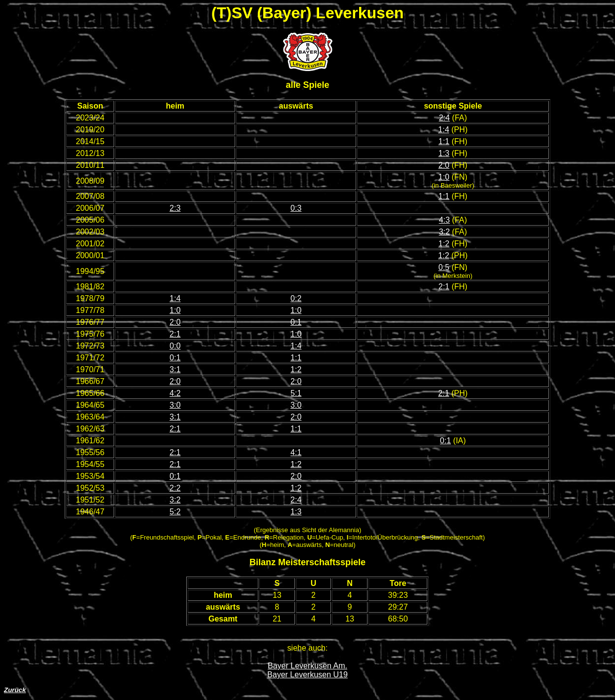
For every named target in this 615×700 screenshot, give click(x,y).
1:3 (444, 153)
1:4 (444, 130)
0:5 (444, 267)
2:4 (444, 118)
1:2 (444, 244)
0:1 (296, 322)
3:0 (175, 405)
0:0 (175, 346)
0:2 (296, 298)
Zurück (15, 690)
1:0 (444, 177)
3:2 (444, 232)
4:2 (175, 393)
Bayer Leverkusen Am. (307, 666)
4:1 (296, 452)
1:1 (444, 141)
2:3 (175, 208)
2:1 (444, 287)
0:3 (296, 208)
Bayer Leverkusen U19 (307, 675)
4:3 (444, 220)
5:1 (296, 393)
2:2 (175, 488)
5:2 (175, 512)
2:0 (444, 165)
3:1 (175, 369)
